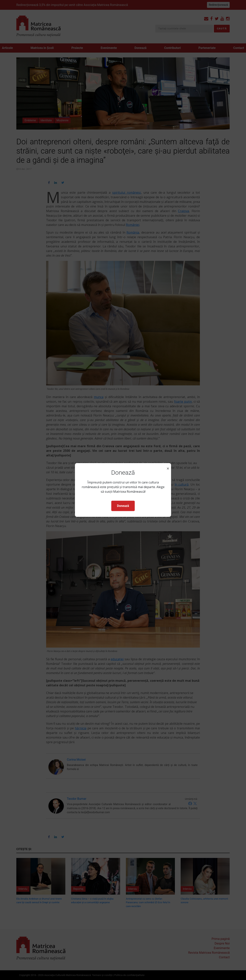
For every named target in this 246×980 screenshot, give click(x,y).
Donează (123, 506)
